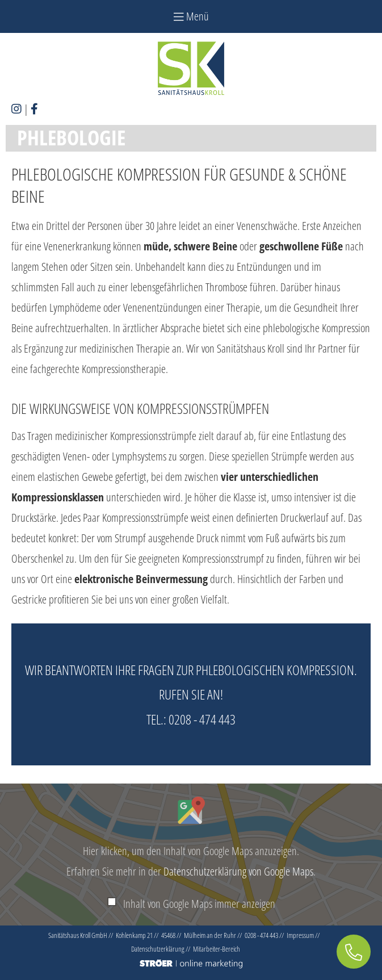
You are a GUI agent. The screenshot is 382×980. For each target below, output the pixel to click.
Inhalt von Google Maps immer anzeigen (199, 904)
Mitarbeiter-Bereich (217, 949)
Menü (191, 16)
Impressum (300, 935)
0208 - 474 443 (202, 719)
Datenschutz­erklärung (158, 949)
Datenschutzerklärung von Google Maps (238, 871)
